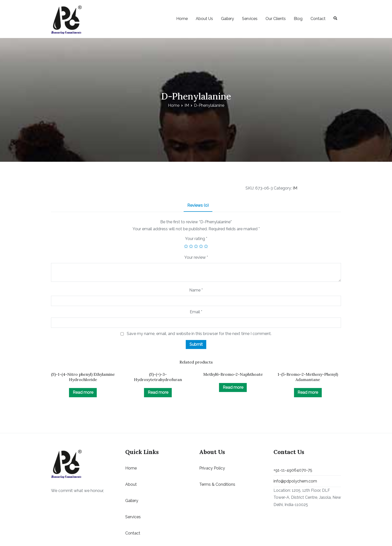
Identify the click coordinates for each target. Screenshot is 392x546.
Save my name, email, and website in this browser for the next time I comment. (199, 334)
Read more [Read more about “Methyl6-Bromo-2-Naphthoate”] (233, 387)
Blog (298, 19)
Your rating (196, 239)
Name (196, 290)
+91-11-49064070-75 (293, 470)
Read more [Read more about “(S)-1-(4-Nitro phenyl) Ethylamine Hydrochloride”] (83, 392)
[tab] (198, 206)
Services (250, 19)
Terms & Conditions (217, 484)
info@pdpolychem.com (295, 481)
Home (182, 19)
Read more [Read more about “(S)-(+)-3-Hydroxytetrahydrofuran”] (158, 392)
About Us (204, 19)
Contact (318, 19)
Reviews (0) (198, 205)
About (131, 484)
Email (196, 312)
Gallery (227, 19)
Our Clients (276, 19)
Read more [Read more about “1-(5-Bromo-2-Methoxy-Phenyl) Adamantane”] (308, 392)
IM (187, 105)
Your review (196, 257)
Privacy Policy (212, 468)
